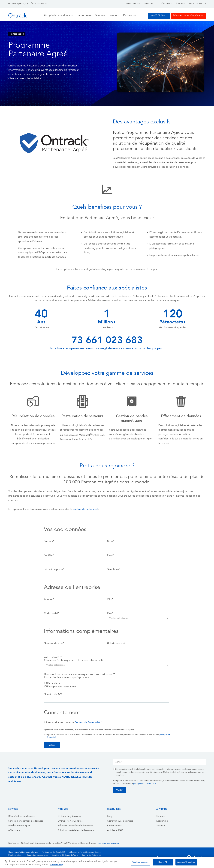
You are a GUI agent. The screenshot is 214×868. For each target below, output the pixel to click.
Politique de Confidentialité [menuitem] (53, 852)
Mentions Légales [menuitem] (16, 855)
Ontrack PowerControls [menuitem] (70, 821)
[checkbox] (106, 685)
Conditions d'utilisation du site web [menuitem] (23, 852)
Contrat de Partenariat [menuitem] (91, 855)
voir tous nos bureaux (108, 843)
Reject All (163, 862)
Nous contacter (197, 4)
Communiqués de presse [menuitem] (120, 821)
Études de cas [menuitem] (114, 826)
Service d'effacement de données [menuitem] (26, 821)
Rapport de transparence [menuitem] (38, 855)
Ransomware (84, 15)
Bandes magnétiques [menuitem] (19, 826)
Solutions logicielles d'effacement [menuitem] (75, 826)
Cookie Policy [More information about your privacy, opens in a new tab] (56, 865)
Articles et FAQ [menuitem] (115, 831)
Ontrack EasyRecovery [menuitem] (69, 816)
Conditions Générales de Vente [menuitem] (65, 855)
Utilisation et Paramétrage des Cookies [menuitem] (85, 852)
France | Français (18, 4)
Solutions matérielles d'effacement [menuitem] (76, 831)
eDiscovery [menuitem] (14, 831)
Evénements (166, 4)
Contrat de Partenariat (85, 509)
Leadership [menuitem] (162, 821)
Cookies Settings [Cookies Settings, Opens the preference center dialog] (140, 862)
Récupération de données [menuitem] (22, 816)
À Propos (180, 4)
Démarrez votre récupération (188, 16)
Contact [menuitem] (161, 816)
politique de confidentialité (145, 784)
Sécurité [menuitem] (161, 826)
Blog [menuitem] (110, 816)
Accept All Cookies (186, 862)
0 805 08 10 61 (159, 16)
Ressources (150, 4)
